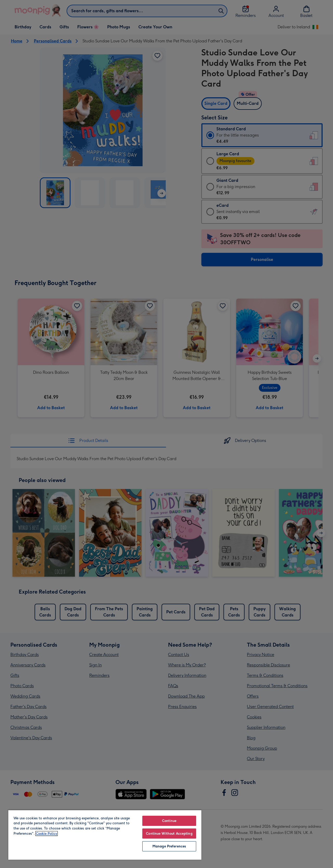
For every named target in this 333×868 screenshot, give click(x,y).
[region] (105, 835)
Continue (169, 821)
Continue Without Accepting (169, 834)
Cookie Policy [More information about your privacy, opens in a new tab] (47, 834)
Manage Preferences (169, 846)
